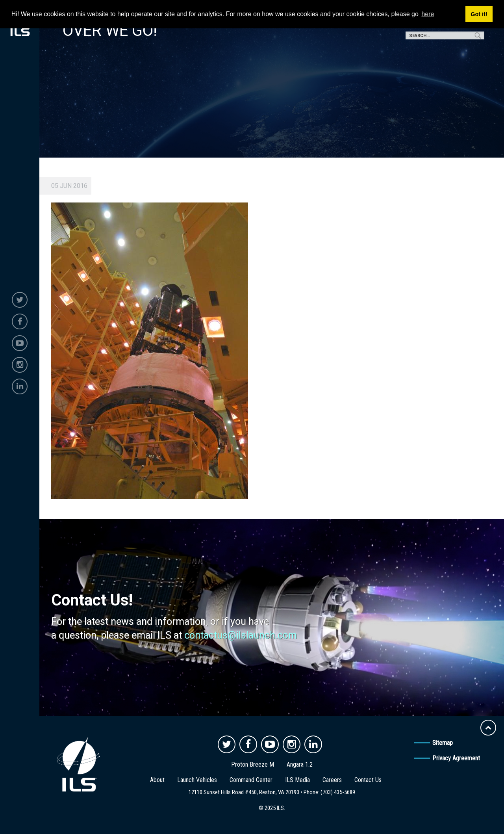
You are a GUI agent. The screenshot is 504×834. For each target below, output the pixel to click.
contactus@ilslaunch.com (241, 635)
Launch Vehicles (197, 780)
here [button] (428, 14)
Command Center (251, 780)
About (157, 780)
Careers (332, 780)
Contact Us (368, 780)
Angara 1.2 (300, 764)
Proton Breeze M (253, 764)
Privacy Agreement (456, 758)
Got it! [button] (479, 14)
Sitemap (443, 743)
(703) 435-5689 (338, 792)
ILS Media (297, 780)
